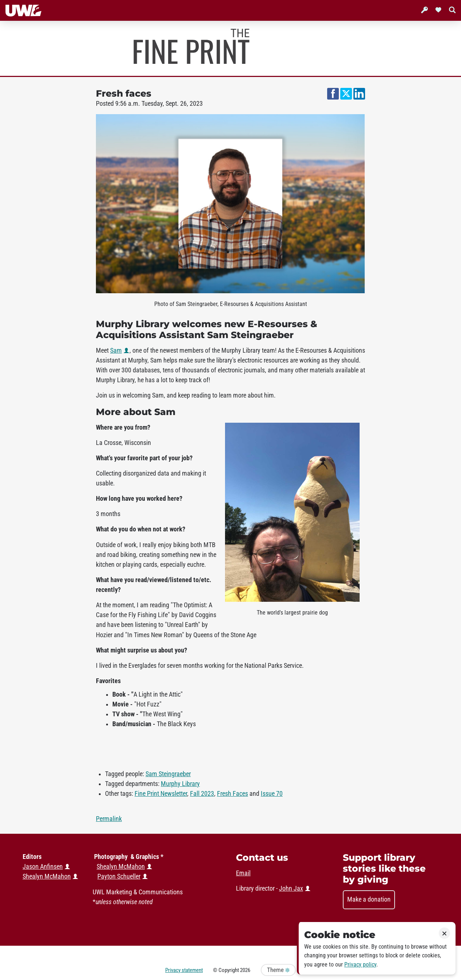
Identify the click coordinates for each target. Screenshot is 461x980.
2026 (245, 970)
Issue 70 (272, 794)
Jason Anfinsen (43, 867)
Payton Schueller (119, 876)
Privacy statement (184, 970)
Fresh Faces (233, 794)
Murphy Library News (191, 46)
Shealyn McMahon (121, 867)
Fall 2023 (202, 794)
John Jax (291, 888)
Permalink (109, 819)
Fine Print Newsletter (161, 794)
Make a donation (369, 899)
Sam (116, 350)
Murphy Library (180, 784)
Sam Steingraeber (168, 774)
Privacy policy (360, 964)
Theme (278, 970)
